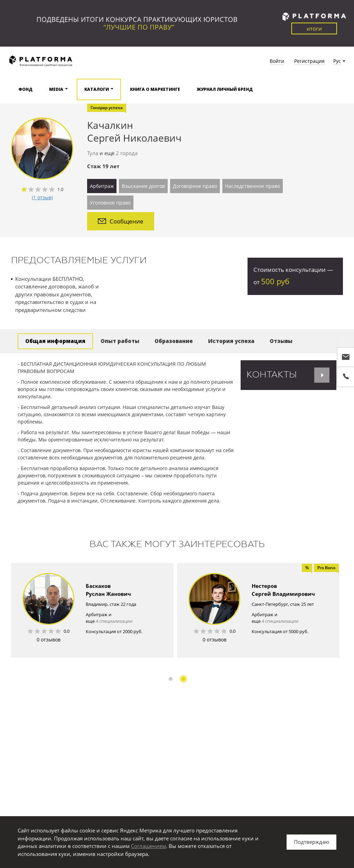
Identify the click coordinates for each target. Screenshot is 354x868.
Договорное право (195, 186)
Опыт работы (120, 341)
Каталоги (97, 89)
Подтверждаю (311, 842)
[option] (92, 610)
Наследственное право (253, 186)
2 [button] (183, 679)
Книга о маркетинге (155, 89)
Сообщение (121, 221)
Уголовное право (110, 203)
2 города (127, 153)
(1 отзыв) (42, 197)
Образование (174, 341)
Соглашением (148, 846)
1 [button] (171, 679)
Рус (337, 61)
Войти (277, 61)
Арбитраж (102, 186)
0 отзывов (49, 640)
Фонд (25, 89)
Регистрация (309, 61)
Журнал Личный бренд (225, 89)
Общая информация (55, 341)
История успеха (231, 341)
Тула (93, 153)
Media (56, 89)
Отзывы (281, 341)
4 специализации (114, 621)
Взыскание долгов (143, 186)
